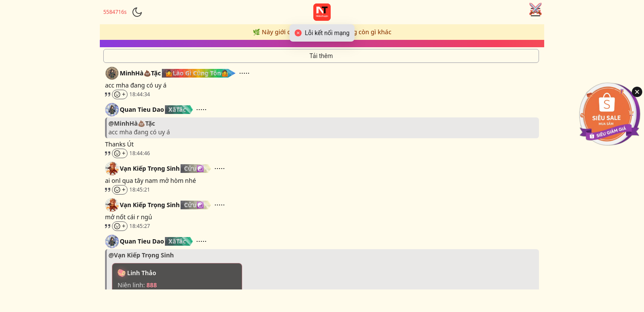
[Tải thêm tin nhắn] (321, 56)
